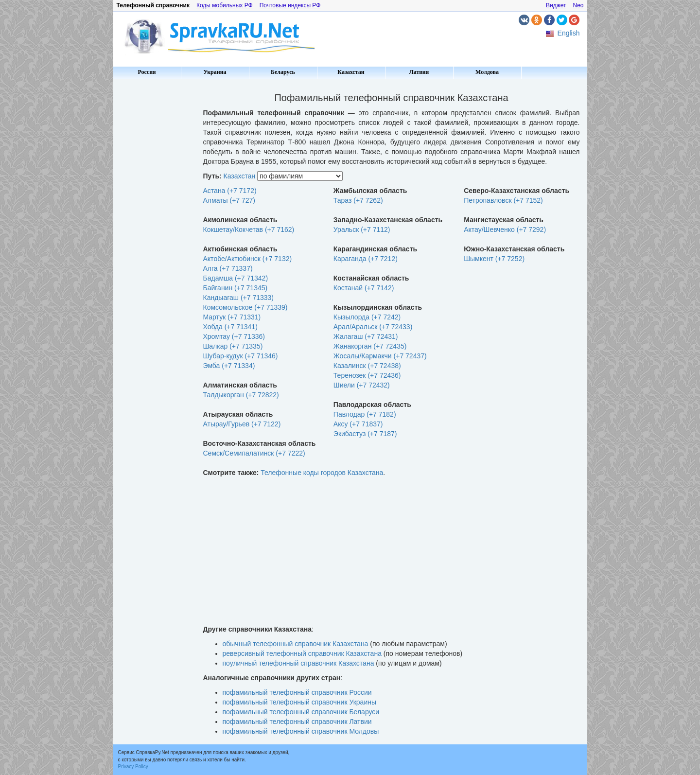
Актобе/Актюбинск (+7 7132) (248, 259)
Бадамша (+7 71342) (236, 278)
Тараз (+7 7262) (358, 200)
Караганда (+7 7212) (366, 259)
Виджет (556, 5)
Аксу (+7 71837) (358, 424)
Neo (578, 5)
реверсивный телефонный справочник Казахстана (302, 653)
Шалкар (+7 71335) (233, 346)
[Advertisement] (155, 229)
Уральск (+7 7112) (362, 229)
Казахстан (351, 72)
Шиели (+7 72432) (362, 385)
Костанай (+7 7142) (364, 288)
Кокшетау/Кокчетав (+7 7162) (249, 229)
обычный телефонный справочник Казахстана (296, 644)
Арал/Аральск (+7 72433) (373, 327)
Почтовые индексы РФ (290, 5)
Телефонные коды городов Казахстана (322, 473)
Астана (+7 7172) (230, 191)
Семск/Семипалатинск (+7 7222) (254, 453)
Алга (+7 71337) (228, 268)
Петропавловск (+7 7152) (503, 200)
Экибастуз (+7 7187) (365, 434)
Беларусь (283, 72)
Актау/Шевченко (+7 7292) (505, 229)
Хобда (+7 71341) (230, 327)
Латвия (419, 72)
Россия (147, 72)
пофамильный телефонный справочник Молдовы (301, 731)
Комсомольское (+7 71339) (245, 307)
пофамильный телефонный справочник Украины (300, 702)
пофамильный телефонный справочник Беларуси (301, 712)
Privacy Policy (133, 766)
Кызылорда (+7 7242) (367, 317)
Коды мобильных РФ (225, 5)
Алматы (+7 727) (229, 200)
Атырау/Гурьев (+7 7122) (242, 424)
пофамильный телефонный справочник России (297, 692)
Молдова (487, 72)
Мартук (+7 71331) (232, 317)
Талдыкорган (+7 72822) (241, 395)
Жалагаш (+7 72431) (366, 336)
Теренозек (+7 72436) (367, 375)
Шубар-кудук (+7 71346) (241, 356)
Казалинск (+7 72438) (367, 366)
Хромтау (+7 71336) (234, 336)
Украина (215, 72)
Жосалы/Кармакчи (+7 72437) (380, 356)
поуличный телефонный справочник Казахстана (298, 663)
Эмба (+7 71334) (229, 366)
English (569, 33)
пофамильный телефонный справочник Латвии (297, 722)
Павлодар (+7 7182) (365, 414)
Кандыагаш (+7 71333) (239, 298)
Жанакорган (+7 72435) (370, 346)
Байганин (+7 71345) (236, 288)
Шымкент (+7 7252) (494, 259)
